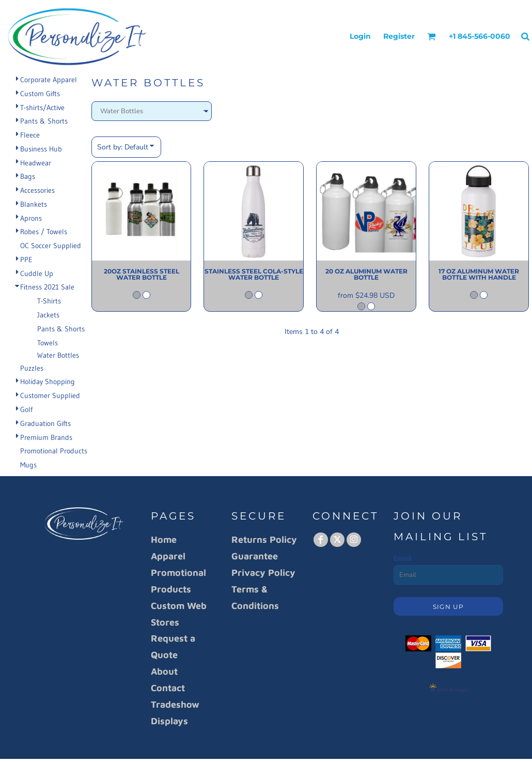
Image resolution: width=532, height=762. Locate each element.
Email (403, 559)
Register (399, 36)
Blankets (34, 204)
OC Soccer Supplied (51, 246)
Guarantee (255, 556)
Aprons (31, 218)
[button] (432, 36)
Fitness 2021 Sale (47, 287)
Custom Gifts (40, 94)
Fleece (30, 135)
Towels (48, 343)
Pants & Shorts (44, 121)
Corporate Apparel (49, 80)
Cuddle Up (37, 273)
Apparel (168, 556)
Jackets (48, 315)
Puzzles (32, 368)
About (164, 671)
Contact (168, 688)
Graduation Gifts (45, 423)
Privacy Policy (263, 573)
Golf (26, 409)
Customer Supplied (50, 395)
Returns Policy (264, 539)
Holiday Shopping (48, 382)
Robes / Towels (44, 232)
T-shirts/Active (42, 108)
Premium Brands (46, 437)
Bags (28, 176)
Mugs (28, 465)
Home (164, 539)
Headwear (36, 163)
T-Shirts (49, 301)
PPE (26, 260)
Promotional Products (54, 451)
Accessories (37, 190)
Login (360, 36)
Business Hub (41, 149)
